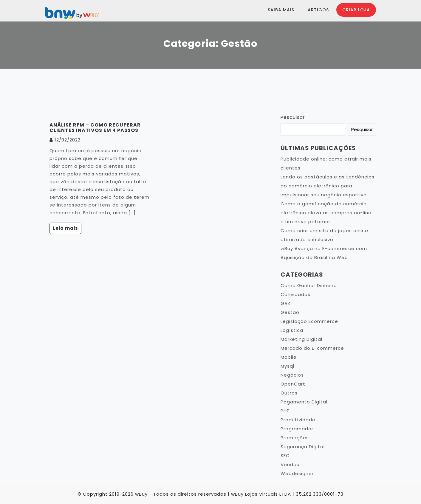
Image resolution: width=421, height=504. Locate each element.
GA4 (286, 303)
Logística (292, 330)
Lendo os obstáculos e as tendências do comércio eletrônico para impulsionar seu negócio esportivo (328, 186)
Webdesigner (297, 473)
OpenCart (293, 384)
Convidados (295, 294)
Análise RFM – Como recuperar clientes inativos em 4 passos (95, 128)
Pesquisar (293, 117)
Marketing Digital (301, 339)
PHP (285, 411)
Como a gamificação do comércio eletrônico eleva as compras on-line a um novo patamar (326, 213)
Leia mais (65, 228)
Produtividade (298, 420)
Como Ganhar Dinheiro (309, 285)
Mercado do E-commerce (312, 348)
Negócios (292, 375)
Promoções (295, 438)
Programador (297, 429)
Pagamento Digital (304, 402)
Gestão (290, 312)
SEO (285, 456)
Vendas (290, 464)
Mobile (289, 357)
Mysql (287, 366)
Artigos (318, 10)
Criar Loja (356, 10)
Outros (289, 393)
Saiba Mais (281, 10)
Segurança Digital (303, 447)
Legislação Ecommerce (309, 321)
